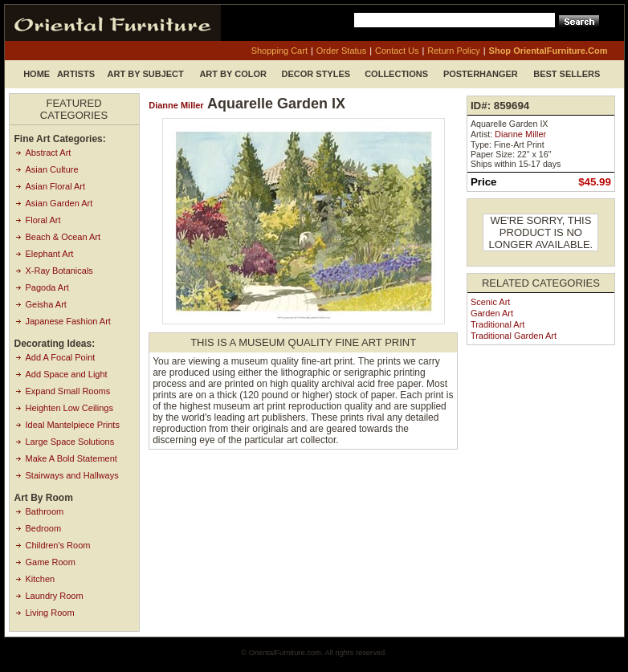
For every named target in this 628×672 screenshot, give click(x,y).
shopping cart (279, 51)
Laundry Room (55, 596)
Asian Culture (52, 169)
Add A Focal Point (61, 357)
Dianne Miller (176, 105)
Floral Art (43, 220)
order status (341, 51)
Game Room (51, 562)
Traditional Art (498, 324)
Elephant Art (50, 254)
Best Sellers (567, 74)
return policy (453, 51)
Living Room (50, 613)
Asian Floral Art (56, 186)
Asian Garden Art (59, 203)
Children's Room (58, 545)
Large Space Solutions (70, 442)
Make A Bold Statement (71, 458)
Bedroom (44, 528)
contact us (397, 51)
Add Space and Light (67, 374)
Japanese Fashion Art (68, 321)
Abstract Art (49, 153)
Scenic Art (491, 302)
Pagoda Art (47, 287)
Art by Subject (146, 74)
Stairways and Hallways (72, 475)
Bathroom (45, 511)
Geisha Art (46, 304)
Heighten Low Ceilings (69, 408)
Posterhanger (481, 74)
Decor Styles (316, 74)
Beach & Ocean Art (63, 237)
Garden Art (492, 313)
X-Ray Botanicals (59, 271)
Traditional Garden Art (514, 336)
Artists (76, 74)
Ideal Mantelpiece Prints (73, 425)
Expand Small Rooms (68, 391)
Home (37, 74)
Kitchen (41, 579)
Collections (396, 74)
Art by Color (233, 74)
